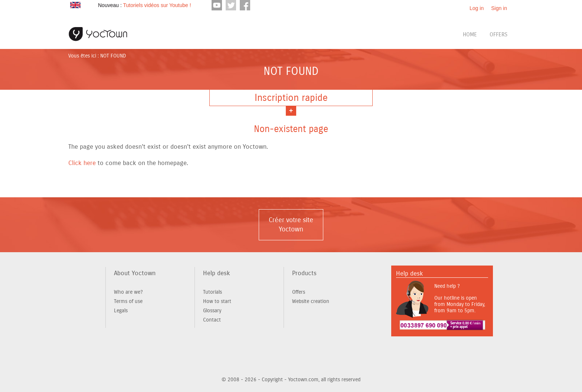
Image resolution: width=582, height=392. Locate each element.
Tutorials (212, 292)
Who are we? (128, 292)
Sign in (499, 8)
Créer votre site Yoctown (291, 225)
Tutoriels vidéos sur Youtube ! (157, 5)
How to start (217, 301)
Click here (82, 163)
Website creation (311, 301)
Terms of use (128, 301)
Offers (498, 34)
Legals (121, 311)
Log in (477, 8)
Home (470, 34)
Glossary (212, 311)
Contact (212, 320)
